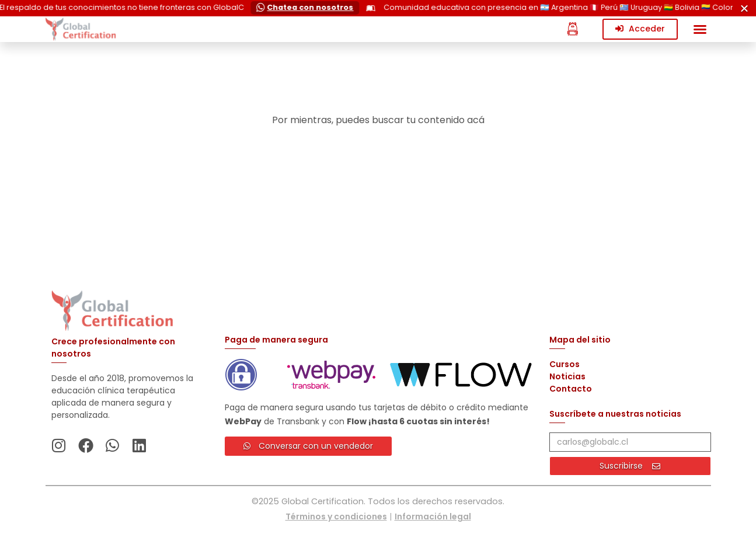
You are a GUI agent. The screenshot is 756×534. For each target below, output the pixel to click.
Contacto (571, 389)
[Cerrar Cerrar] (744, 8)
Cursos (565, 364)
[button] (700, 29)
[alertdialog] (378, 8)
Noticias (567, 376)
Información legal (433, 516)
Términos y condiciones (336, 516)
